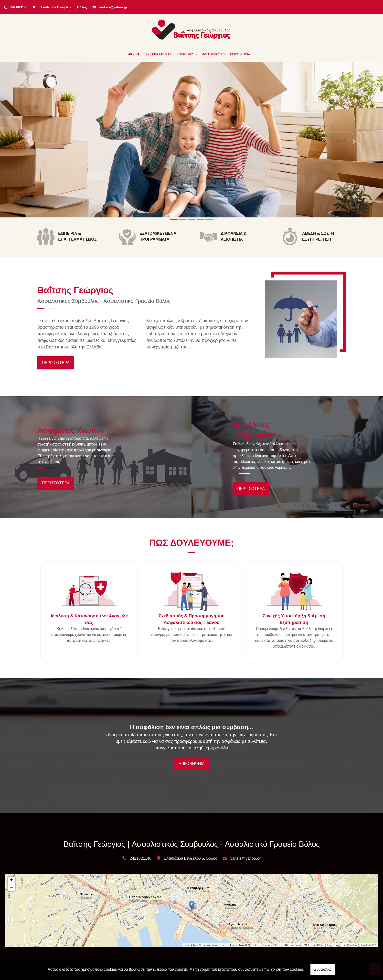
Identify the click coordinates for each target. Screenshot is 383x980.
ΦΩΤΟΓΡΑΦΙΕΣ (214, 54)
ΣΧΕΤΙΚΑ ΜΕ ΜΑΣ (159, 54)
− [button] (12, 888)
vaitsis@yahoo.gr (113, 7)
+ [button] (12, 880)
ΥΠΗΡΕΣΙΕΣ (186, 54)
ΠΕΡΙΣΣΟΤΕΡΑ (56, 363)
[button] (29, 141)
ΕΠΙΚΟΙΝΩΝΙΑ (240, 54)
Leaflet (186, 945)
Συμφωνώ (323, 969)
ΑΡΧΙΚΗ (134, 54)
